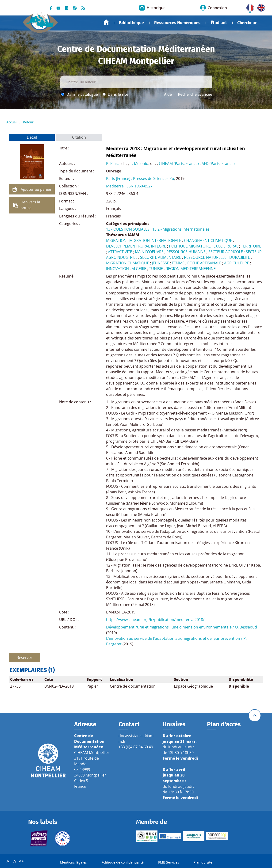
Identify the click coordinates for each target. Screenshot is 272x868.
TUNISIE (156, 269)
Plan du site (203, 862)
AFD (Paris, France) (218, 164)
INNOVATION (117, 269)
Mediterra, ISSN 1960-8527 (129, 186)
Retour (28, 122)
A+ (21, 861)
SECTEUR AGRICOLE (226, 252)
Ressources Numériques (177, 23)
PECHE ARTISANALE (204, 263)
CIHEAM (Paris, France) (179, 164)
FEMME (178, 263)
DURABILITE (240, 257)
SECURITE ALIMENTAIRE (161, 257)
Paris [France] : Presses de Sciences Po (140, 179)
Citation (79, 137)
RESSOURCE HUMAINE (186, 252)
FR (249, 7)
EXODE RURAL (226, 246)
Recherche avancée (195, 94)
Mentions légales (73, 862)
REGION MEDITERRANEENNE (191, 269)
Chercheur (247, 23)
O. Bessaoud (246, 627)
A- (9, 861)
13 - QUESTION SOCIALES (128, 229)
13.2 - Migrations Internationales (181, 229)
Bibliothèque (131, 23)
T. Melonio (139, 164)
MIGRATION (116, 240)
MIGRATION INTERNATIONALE (155, 240)
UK (260, 7)
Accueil (106, 22)
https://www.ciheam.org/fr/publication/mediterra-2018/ (155, 620)
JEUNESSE (160, 263)
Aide (168, 94)
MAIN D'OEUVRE (149, 252)
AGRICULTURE (237, 263)
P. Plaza (113, 164)
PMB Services (169, 862)
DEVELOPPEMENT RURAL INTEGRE (136, 246)
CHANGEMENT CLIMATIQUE (208, 240)
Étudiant (219, 23)
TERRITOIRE (251, 246)
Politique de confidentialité (123, 862)
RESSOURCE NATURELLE (205, 257)
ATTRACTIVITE (120, 252)
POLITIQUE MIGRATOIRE (190, 246)
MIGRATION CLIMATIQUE (128, 263)
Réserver (25, 658)
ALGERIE (139, 269)
